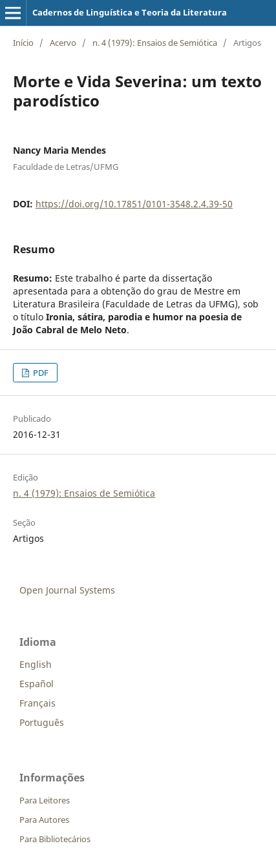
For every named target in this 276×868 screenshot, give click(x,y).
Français (37, 703)
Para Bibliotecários (55, 839)
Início (23, 43)
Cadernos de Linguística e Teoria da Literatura (130, 12)
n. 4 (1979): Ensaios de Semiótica (155, 43)
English (36, 664)
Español (37, 684)
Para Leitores (45, 800)
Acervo (63, 43)
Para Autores (44, 820)
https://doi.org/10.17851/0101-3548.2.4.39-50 (134, 204)
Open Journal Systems (67, 590)
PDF (40, 373)
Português (42, 722)
